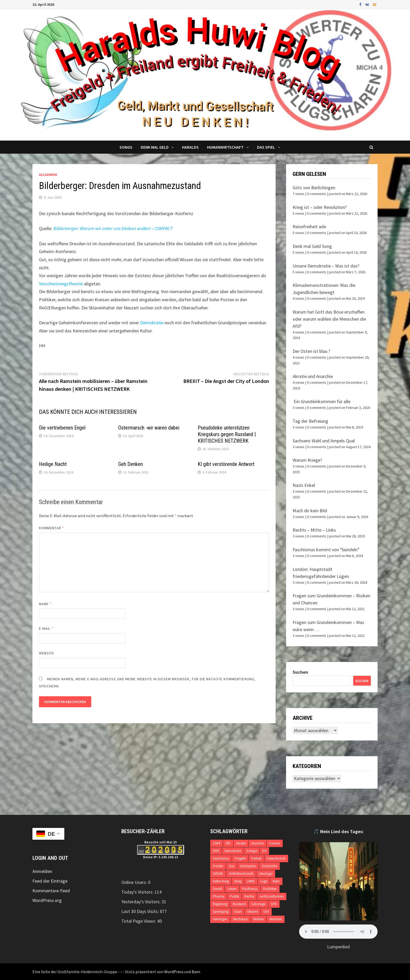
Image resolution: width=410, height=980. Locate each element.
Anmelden (42, 871)
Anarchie (257, 843)
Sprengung (221, 912)
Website (47, 653)
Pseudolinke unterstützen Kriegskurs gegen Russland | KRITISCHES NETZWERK (227, 434)
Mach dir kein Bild (310, 511)
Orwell (217, 889)
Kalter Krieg (221, 881)
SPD (274, 904)
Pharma (219, 896)
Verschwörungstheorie (61, 284)
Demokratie (152, 323)
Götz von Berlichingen (314, 188)
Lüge (264, 881)
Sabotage (258, 904)
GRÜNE (218, 874)
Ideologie (266, 874)
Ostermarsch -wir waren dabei (149, 428)
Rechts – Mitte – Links (314, 530)
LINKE (251, 881)
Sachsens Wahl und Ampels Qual (324, 441)
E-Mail (46, 628)
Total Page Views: (139, 921)
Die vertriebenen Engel (62, 428)
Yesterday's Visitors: (141, 902)
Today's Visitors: (138, 892)
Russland (239, 904)
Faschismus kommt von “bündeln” (326, 550)
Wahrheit (276, 919)
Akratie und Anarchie (313, 376)
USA (266, 912)
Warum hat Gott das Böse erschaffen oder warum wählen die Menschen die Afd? (329, 319)
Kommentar (52, 528)
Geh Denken (130, 464)
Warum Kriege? (307, 460)
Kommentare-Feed (51, 891)
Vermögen (220, 919)
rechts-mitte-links (272, 896)
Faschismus (221, 858)
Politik (234, 896)
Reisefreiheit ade (309, 227)
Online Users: (135, 882)
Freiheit (256, 858)
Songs (126, 147)
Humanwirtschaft (225, 147)
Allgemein (48, 175)
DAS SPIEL (266, 147)
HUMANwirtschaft (241, 874)
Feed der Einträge (50, 881)
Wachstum (240, 919)
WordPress (174, 972)
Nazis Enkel (304, 485)
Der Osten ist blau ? (311, 351)
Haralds (190, 147)
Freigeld (240, 858)
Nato (276, 881)
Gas (232, 866)
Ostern (232, 889)
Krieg (238, 881)
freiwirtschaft (276, 858)
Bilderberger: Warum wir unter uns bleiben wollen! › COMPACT (113, 228)
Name (45, 604)
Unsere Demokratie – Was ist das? (326, 266)
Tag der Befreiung (310, 421)
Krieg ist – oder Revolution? (320, 207)
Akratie (241, 843)
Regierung (220, 904)
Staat (238, 912)
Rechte (249, 896)
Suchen (300, 672)
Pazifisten (270, 889)
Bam (196, 972)
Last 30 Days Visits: (141, 911)
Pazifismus (250, 889)
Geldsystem (248, 866)
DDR (216, 851)
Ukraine (252, 912)
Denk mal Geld (155, 147)
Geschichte (269, 866)
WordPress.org (47, 900)
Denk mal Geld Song (312, 246)
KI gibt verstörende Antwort (226, 464)
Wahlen (259, 919)
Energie (252, 851)
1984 (217, 843)
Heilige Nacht (53, 464)
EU (264, 851)
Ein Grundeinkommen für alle (321, 401)
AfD (228, 843)
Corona (275, 843)
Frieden (218, 866)
